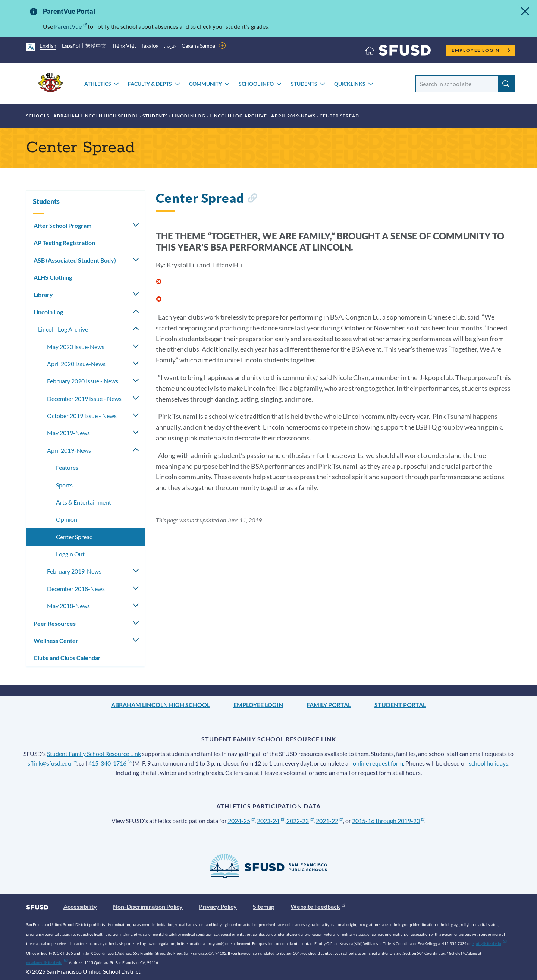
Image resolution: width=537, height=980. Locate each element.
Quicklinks (350, 84)
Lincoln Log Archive (238, 116)
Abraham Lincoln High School (96, 116)
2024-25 (241, 821)
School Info (256, 84)
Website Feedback (318, 906)
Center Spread (74, 537)
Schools (38, 116)
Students (304, 84)
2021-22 (329, 821)
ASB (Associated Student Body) (75, 260)
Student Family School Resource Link (94, 753)
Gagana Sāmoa (199, 46)
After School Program (62, 225)
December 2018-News (76, 589)
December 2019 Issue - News (84, 398)
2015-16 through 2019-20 (388, 821)
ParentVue (70, 26)
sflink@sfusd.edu (52, 763)
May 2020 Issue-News (76, 347)
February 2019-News (74, 571)
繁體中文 (96, 46)
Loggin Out (70, 554)
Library (43, 294)
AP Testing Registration (64, 243)
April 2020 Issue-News (76, 364)
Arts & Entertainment (84, 502)
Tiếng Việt (124, 46)
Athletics (98, 84)
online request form (378, 763)
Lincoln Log (189, 116)
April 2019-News (293, 116)
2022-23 (300, 821)
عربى (170, 46)
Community (205, 84)
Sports (64, 485)
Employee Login (481, 50)
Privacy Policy (218, 906)
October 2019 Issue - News (82, 416)
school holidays (489, 763)
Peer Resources (55, 623)
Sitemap (264, 906)
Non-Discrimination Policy (148, 906)
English (48, 46)
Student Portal (400, 705)
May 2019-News (68, 433)
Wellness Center (56, 640)
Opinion (67, 519)
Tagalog (150, 46)
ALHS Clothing (53, 277)
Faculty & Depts (150, 84)
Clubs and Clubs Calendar (67, 658)
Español (71, 46)
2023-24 (271, 821)
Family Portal (329, 705)
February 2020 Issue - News (83, 381)
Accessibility (80, 906)
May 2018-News (68, 606)
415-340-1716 (110, 763)
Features (67, 467)
